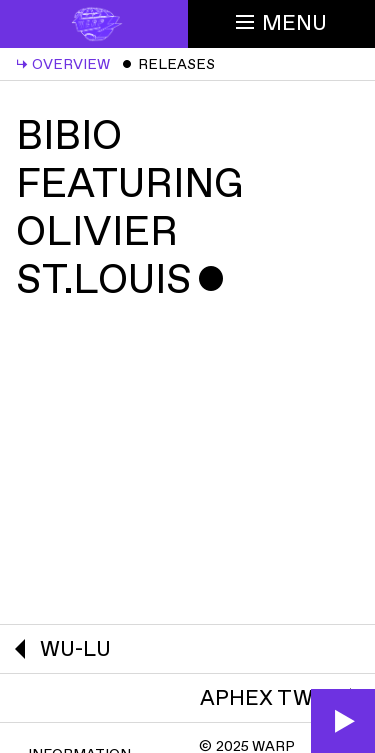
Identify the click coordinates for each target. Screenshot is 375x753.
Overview (63, 64)
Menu (281, 23)
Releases (168, 64)
